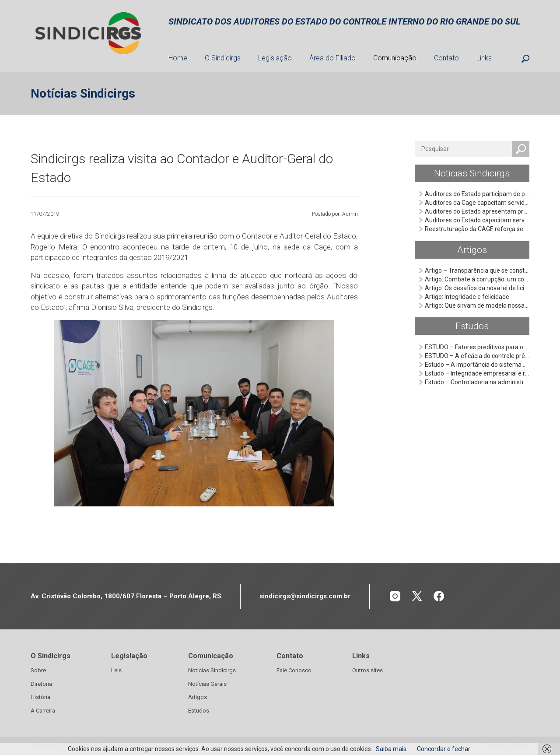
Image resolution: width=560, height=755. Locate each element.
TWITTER (417, 596)
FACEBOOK (439, 596)
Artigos (472, 250)
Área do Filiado (332, 58)
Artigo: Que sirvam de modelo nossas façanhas (490, 306)
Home (178, 58)
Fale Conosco (294, 670)
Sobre (38, 670)
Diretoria (41, 684)
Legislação (275, 58)
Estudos (472, 326)
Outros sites (367, 670)
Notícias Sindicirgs (472, 173)
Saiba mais (391, 749)
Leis (116, 670)
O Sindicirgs (223, 58)
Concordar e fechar (444, 749)
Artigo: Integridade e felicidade (467, 297)
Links (484, 58)
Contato (446, 58)
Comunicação (395, 58)
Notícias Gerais (207, 684)
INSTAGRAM (395, 596)
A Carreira (43, 711)
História (40, 697)
